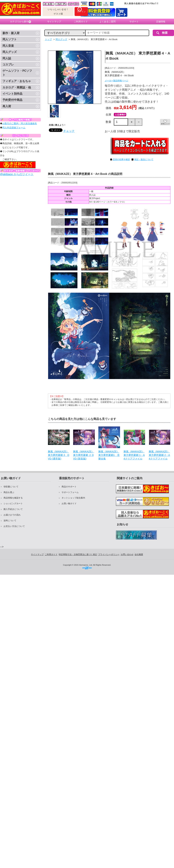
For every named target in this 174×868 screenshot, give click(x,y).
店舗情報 (161, 22)
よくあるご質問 (108, 22)
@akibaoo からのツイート (17, 174)
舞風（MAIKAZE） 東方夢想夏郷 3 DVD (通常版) (59, 455)
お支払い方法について (14, 526)
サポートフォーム (70, 492)
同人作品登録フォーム (14, 128)
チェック (69, 131)
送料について (10, 521)
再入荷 (7, 106)
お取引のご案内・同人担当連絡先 (20, 123)
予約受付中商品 (12, 100)
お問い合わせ (127, 554)
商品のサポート (69, 487)
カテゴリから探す (21, 22)
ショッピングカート (13, 504)
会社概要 (139, 554)
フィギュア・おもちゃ (17, 81)
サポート (134, 22)
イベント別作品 (12, 94)
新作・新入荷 (11, 33)
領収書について (11, 487)
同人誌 (7, 58)
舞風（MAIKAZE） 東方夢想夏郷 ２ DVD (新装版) (84, 455)
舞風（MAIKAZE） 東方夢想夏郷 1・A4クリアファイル (134, 455)
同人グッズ (10, 52)
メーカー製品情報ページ (116, 81)
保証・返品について (144, 159)
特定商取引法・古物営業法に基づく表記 (78, 554)
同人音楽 (8, 46)
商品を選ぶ (9, 492)
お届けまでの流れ (12, 515)
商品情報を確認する (13, 498)
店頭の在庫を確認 (121, 159)
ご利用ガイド (81, 22)
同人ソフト (10, 39)
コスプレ (8, 65)
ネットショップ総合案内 (73, 498)
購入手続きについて (13, 509)
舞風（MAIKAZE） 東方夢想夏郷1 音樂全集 (109, 455)
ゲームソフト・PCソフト (17, 73)
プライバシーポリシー (109, 554)
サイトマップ (54, 22)
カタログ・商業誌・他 (17, 87)
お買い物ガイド (69, 504)
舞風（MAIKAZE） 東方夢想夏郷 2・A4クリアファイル (159, 455)
